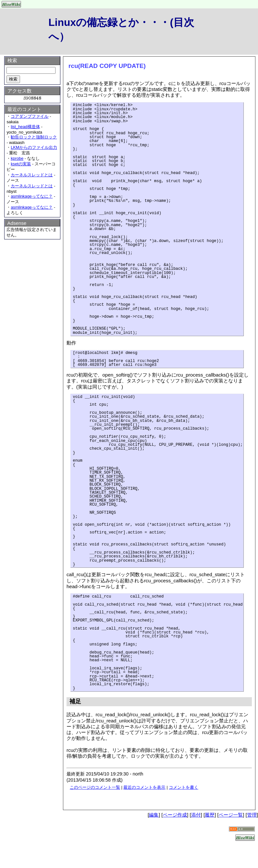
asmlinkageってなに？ (32, 196)
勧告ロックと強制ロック (34, 137)
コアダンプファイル (30, 116)
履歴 (210, 815)
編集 (154, 815)
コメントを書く (184, 787)
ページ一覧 (231, 815)
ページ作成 (175, 815)
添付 (196, 815)
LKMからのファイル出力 (34, 147)
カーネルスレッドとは (32, 175)
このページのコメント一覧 (95, 787)
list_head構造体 (25, 127)
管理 (252, 815)
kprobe (17, 158)
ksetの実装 (21, 164)
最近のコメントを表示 (144, 787)
